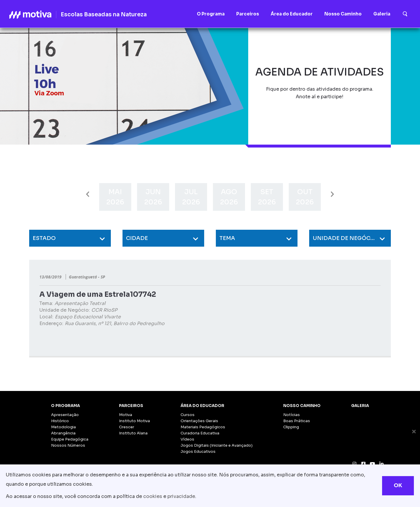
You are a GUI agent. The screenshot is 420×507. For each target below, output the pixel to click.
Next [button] (332, 194)
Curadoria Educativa (200, 433)
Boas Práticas (297, 421)
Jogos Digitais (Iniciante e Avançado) (217, 445)
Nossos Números (68, 445)
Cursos (188, 415)
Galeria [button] (382, 14)
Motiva (126, 415)
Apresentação (65, 415)
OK (398, 485)
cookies (153, 496)
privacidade (181, 496)
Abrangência (63, 433)
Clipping (291, 427)
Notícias (292, 415)
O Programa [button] (211, 14)
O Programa (65, 406)
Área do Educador (202, 406)
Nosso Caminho (302, 406)
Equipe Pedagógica (70, 439)
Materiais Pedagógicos (203, 427)
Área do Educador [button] (292, 14)
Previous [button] (88, 194)
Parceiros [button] (248, 14)
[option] (115, 197)
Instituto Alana (133, 433)
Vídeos (187, 439)
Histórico (60, 421)
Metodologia (63, 427)
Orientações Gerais (199, 421)
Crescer (127, 427)
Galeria (360, 406)
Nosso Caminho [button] (343, 14)
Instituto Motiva (134, 421)
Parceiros (131, 406)
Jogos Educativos (198, 451)
